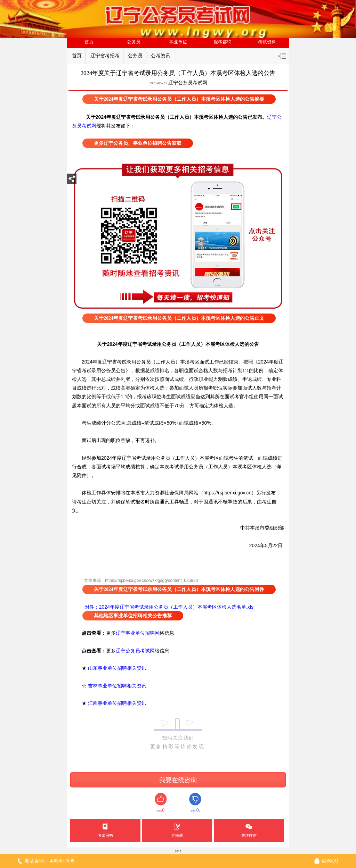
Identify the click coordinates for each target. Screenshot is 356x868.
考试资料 (267, 42)
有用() (161, 803)
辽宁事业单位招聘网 (138, 633)
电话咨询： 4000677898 (49, 861)
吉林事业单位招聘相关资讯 (117, 686)
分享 (72, 181)
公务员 (134, 42)
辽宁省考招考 (105, 56)
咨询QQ (330, 861)
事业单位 (178, 42)
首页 (89, 42)
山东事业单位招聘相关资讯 (117, 668)
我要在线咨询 (178, 780)
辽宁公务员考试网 (188, 83)
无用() (195, 803)
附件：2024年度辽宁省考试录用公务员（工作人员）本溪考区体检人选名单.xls (168, 607)
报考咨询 (222, 42)
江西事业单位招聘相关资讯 (117, 703)
